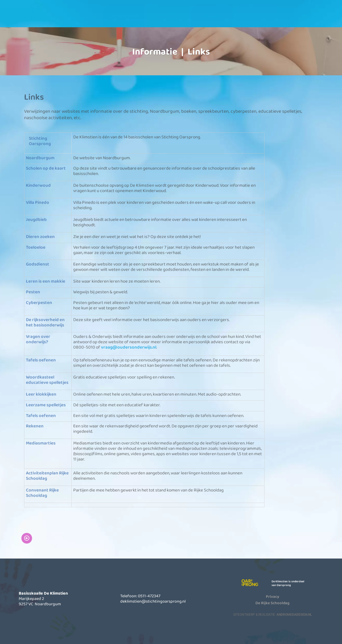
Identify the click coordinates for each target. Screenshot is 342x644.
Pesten (33, 292)
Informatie (168, 16)
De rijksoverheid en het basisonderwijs (45, 322)
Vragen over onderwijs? (38, 339)
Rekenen (35, 426)
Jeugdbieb (36, 219)
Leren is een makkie (46, 281)
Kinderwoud (38, 186)
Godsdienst (38, 264)
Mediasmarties (41, 443)
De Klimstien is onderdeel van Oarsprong (292, 583)
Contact (256, 16)
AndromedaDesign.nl (294, 615)
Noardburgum (40, 158)
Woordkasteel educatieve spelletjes (47, 380)
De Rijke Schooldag (272, 603)
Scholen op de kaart (46, 168)
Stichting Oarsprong (40, 141)
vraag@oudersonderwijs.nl (129, 347)
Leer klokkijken (41, 394)
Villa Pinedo (38, 203)
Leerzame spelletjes (46, 405)
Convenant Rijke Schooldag (42, 493)
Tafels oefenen (41, 360)
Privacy (273, 596)
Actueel (212, 16)
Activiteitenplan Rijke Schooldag (47, 476)
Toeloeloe (36, 247)
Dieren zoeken (40, 237)
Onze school (124, 16)
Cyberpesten (39, 303)
